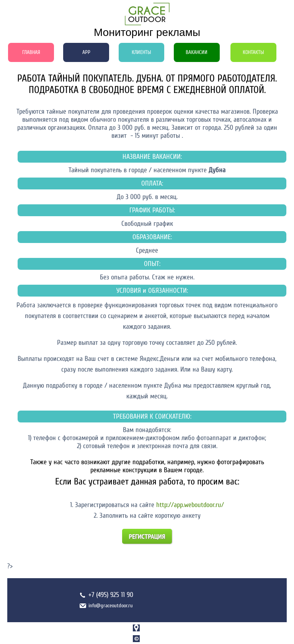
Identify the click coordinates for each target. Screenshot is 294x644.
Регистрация (147, 536)
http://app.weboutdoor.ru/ (190, 505)
